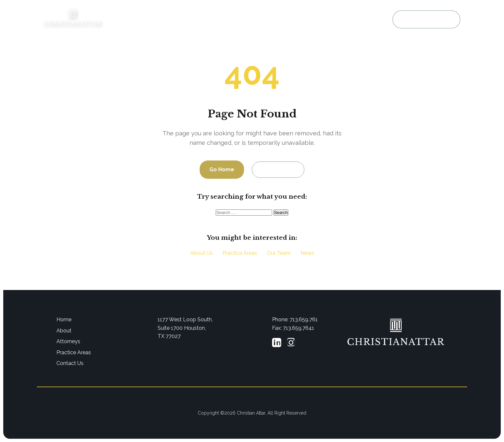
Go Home (222, 169)
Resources (312, 20)
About (64, 331)
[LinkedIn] (277, 344)
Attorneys (236, 20)
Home (177, 20)
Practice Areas (273, 20)
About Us (205, 20)
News (307, 253)
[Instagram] (291, 344)
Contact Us (278, 170)
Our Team (279, 253)
